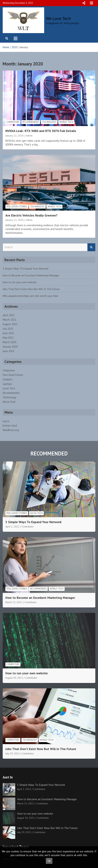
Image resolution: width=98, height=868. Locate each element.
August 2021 (10, 324)
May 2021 (8, 338)
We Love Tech (58, 18)
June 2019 (8, 351)
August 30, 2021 (14, 678)
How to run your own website (20, 282)
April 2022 (9, 315)
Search (91, 247)
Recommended (31, 122)
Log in (6, 421)
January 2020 (10, 347)
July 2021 (8, 329)
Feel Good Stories (17, 207)
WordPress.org (11, 430)
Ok (49, 861)
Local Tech (9, 388)
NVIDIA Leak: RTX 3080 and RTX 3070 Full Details (41, 131)
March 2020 (9, 342)
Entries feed (10, 426)
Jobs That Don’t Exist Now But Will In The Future (31, 289)
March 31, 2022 (14, 602)
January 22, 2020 (14, 136)
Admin (29, 136)
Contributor (28, 527)
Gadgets (8, 379)
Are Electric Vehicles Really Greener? (31, 215)
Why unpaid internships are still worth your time (30, 296)
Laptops (7, 384)
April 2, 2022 (12, 527)
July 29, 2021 (12, 753)
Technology (49, 122)
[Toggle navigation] (16, 38)
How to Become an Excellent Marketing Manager (31, 275)
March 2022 (9, 320)
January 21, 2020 (14, 220)
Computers (13, 122)
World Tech (66, 122)
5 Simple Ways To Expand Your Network (26, 269)
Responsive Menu (84, 3)
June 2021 (8, 333)
